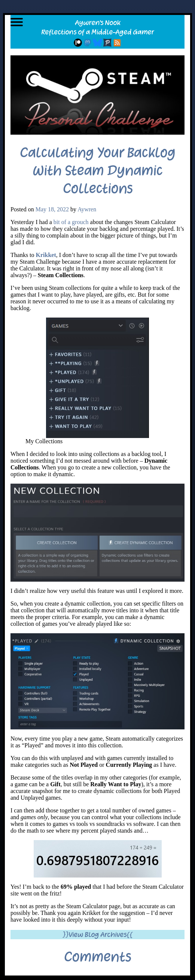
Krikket (46, 255)
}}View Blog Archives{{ (97, 935)
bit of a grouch (71, 222)
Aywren (87, 209)
